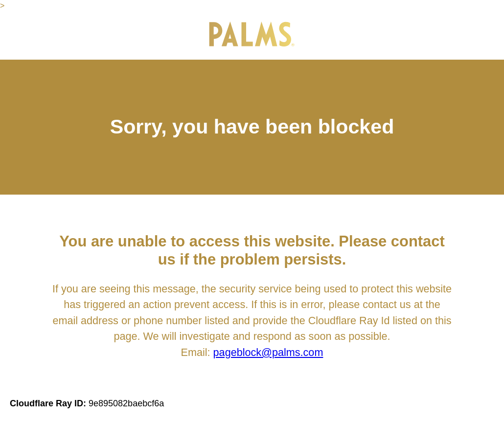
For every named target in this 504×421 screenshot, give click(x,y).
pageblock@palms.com (268, 352)
